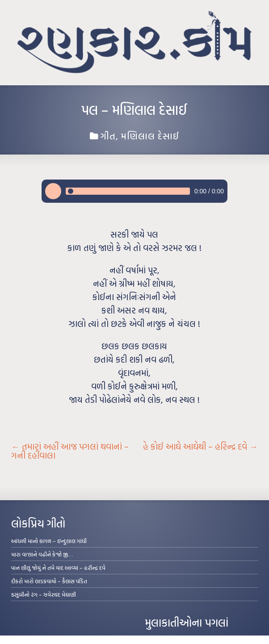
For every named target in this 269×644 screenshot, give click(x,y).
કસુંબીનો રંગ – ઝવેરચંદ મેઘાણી (44, 594)
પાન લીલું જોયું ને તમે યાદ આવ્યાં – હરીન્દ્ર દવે (58, 568)
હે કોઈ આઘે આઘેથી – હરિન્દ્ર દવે (200, 447)
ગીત (108, 136)
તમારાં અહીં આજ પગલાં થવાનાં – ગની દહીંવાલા (70, 451)
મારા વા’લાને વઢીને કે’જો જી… (42, 554)
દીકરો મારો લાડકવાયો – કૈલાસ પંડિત (49, 581)
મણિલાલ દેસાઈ (150, 136)
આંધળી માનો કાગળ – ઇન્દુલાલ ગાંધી (49, 541)
